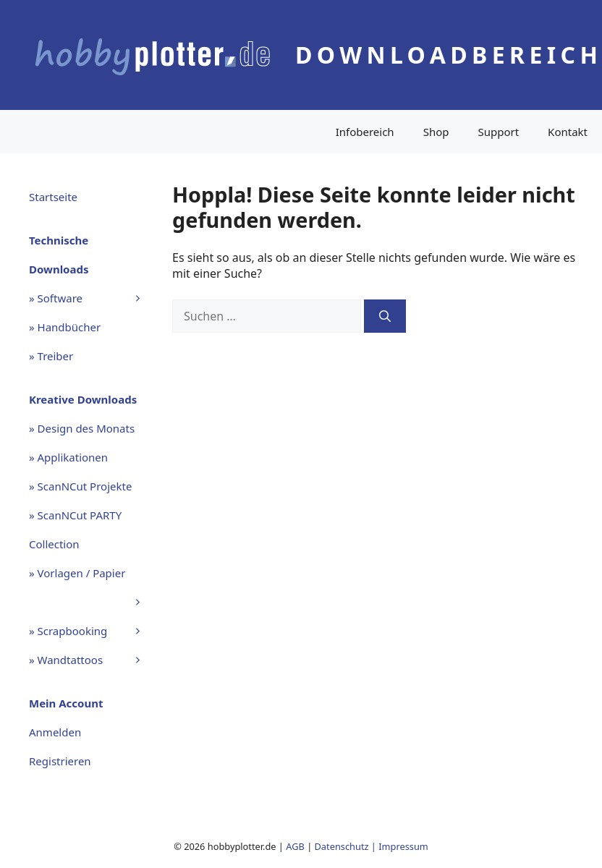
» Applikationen (68, 457)
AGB (295, 846)
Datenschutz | (347, 846)
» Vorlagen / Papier (93, 576)
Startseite (53, 197)
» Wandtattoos (93, 660)
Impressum (403, 846)
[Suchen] (385, 316)
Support (498, 132)
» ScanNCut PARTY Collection (75, 529)
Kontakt (568, 132)
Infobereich (365, 132)
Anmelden (55, 732)
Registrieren (60, 761)
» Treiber (51, 356)
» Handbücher (65, 327)
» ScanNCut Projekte (80, 486)
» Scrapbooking (93, 631)
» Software (93, 298)
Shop (436, 132)
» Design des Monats (82, 428)
